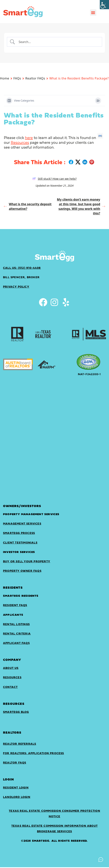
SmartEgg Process (19, 534)
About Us (11, 669)
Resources (20, 143)
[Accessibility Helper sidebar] (104, 5)
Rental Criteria (17, 635)
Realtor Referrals (20, 745)
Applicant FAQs (16, 644)
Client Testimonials (20, 544)
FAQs (17, 78)
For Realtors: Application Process (34, 754)
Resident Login (16, 789)
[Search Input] (58, 42)
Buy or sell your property (27, 562)
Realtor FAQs (35, 78)
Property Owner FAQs (22, 572)
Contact (10, 688)
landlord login (17, 798)
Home (5, 78)
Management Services (22, 525)
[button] (93, 13)
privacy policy (16, 287)
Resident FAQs (15, 606)
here (29, 138)
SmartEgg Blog (16, 713)
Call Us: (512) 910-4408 (22, 268)
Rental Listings (16, 625)
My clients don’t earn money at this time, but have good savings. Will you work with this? (81, 206)
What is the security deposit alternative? (28, 206)
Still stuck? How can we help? (55, 179)
